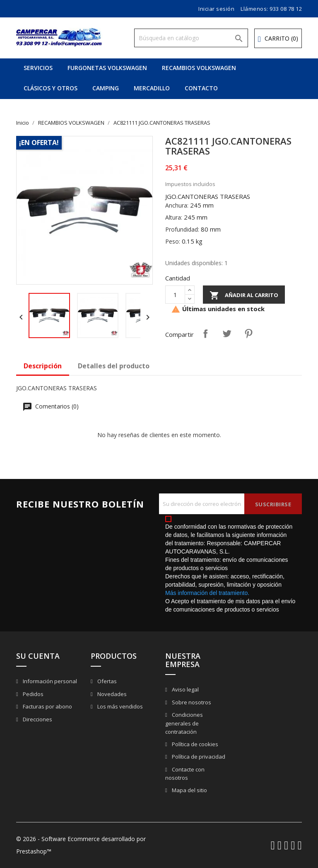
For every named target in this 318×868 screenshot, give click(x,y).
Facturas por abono (47, 706)
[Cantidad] (175, 295)
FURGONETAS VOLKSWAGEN (107, 68)
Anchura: (177, 205)
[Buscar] (191, 38)
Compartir (205, 334)
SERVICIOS (38, 68)
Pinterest (248, 334)
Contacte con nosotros (185, 774)
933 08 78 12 (286, 9)
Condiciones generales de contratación (184, 723)
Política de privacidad (198, 757)
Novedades (111, 694)
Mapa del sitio (189, 790)
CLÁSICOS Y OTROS (51, 88)
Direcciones (37, 719)
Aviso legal (185, 689)
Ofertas (106, 681)
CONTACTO (201, 88)
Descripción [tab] (43, 366)
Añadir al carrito (244, 295)
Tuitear (227, 334)
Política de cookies (194, 744)
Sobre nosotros (191, 702)
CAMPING (106, 88)
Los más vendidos (119, 706)
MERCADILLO (152, 88)
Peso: (173, 241)
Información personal (49, 681)
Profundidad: (182, 229)
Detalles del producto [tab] (114, 366)
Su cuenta (38, 656)
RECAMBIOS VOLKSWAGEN (199, 68)
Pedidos (33, 694)
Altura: (174, 217)
